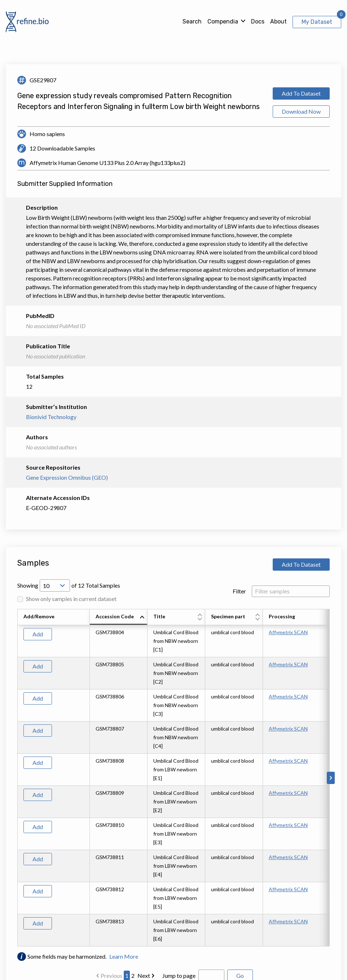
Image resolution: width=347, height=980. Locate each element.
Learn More (124, 956)
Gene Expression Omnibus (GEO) (67, 477)
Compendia (223, 21)
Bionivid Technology (51, 417)
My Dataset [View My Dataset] (317, 22)
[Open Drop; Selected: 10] (55, 585)
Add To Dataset (301, 93)
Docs (258, 21)
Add (38, 634)
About (278, 21)
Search (192, 21)
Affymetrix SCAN (288, 632)
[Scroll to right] (331, 778)
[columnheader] (119, 617)
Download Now (301, 111)
